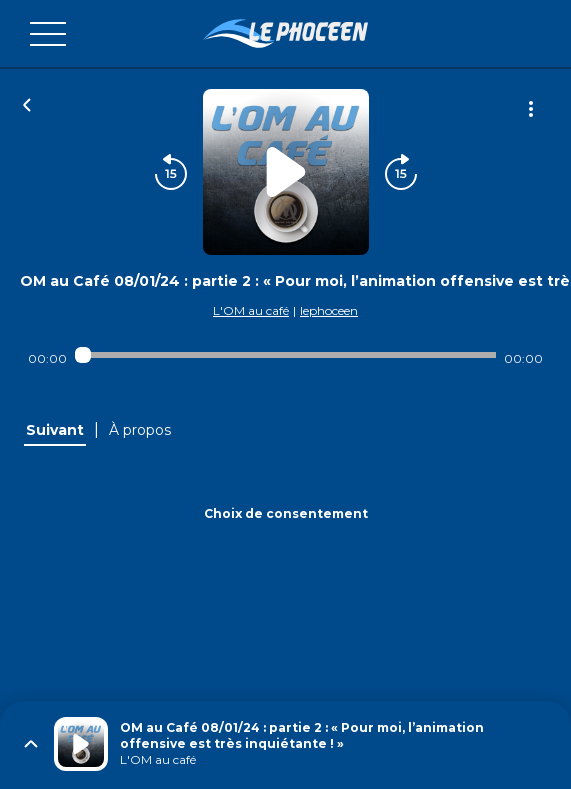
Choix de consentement (286, 513)
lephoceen (329, 310)
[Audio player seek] (285, 355)
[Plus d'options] (531, 109)
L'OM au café (251, 310)
